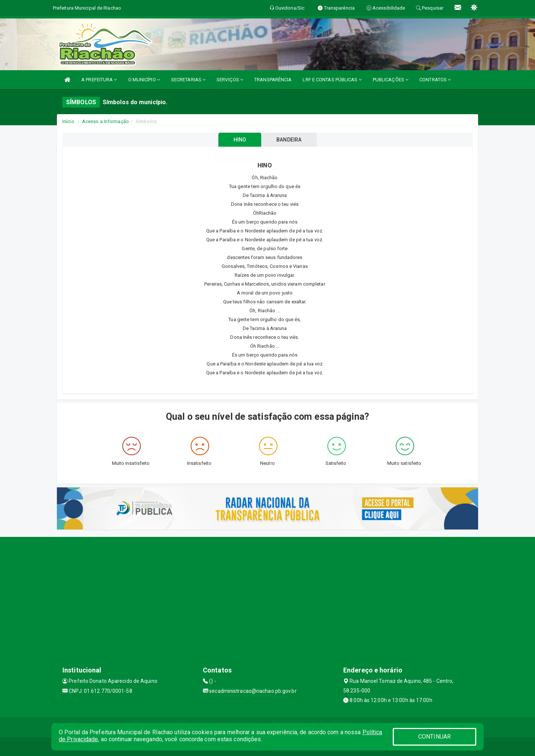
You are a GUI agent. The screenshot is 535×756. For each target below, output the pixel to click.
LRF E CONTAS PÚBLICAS (332, 80)
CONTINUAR (435, 737)
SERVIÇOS (230, 80)
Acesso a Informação (105, 121)
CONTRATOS (435, 80)
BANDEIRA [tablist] (289, 140)
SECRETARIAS (188, 80)
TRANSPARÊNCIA (273, 80)
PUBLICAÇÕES (391, 80)
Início (68, 121)
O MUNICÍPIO (144, 80)
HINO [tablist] (239, 140)
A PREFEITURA (99, 80)
